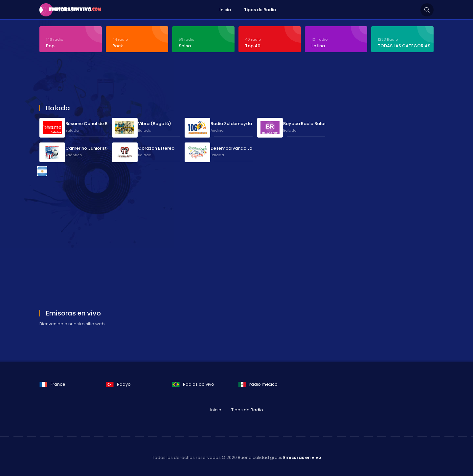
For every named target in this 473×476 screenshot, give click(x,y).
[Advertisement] (199, 79)
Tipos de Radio (260, 10)
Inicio (225, 10)
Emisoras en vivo (302, 458)
